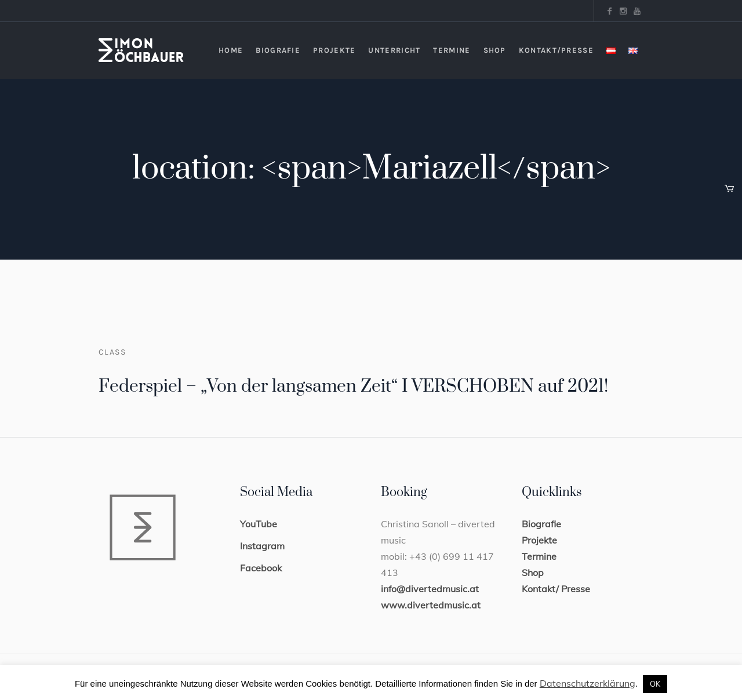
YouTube (259, 524)
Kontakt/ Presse (556, 589)
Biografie (541, 524)
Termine (539, 556)
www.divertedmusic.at (431, 605)
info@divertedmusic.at (430, 589)
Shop (533, 573)
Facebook (261, 568)
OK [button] (655, 684)
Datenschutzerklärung (588, 683)
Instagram (262, 546)
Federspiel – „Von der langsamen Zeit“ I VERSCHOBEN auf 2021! (353, 387)
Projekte (539, 540)
